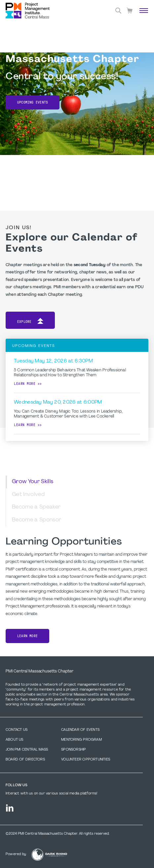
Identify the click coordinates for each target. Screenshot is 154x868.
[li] (10, 808)
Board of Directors (25, 760)
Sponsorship (74, 750)
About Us (15, 740)
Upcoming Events (33, 102)
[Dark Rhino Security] (49, 855)
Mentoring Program (81, 740)
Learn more (25, 384)
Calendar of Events (80, 730)
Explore (30, 322)
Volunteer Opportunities (86, 760)
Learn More (27, 636)
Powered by (16, 854)
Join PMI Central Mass (27, 750)
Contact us (17, 730)
